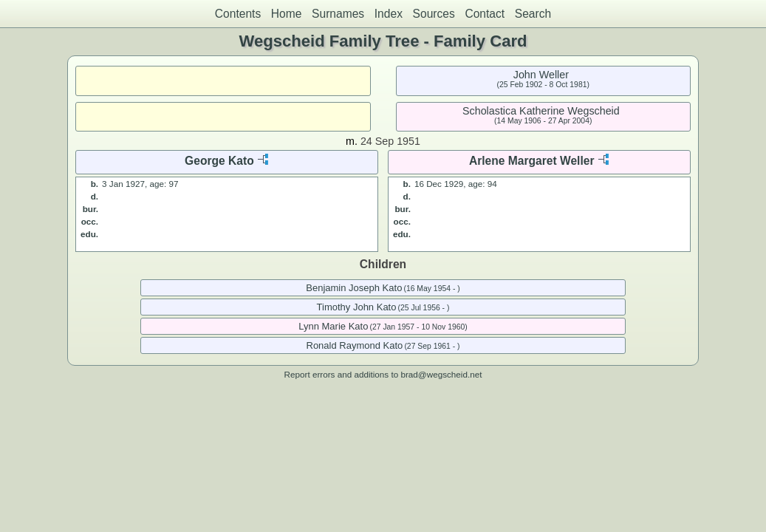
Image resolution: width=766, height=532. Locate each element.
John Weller (541, 75)
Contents (238, 14)
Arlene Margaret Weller (532, 161)
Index (389, 14)
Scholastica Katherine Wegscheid (541, 111)
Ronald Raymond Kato (355, 345)
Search (533, 14)
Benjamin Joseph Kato (354, 288)
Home (287, 14)
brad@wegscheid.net (441, 374)
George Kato (219, 161)
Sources (434, 14)
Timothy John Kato (357, 307)
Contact (485, 14)
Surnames (338, 14)
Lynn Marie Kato (333, 326)
